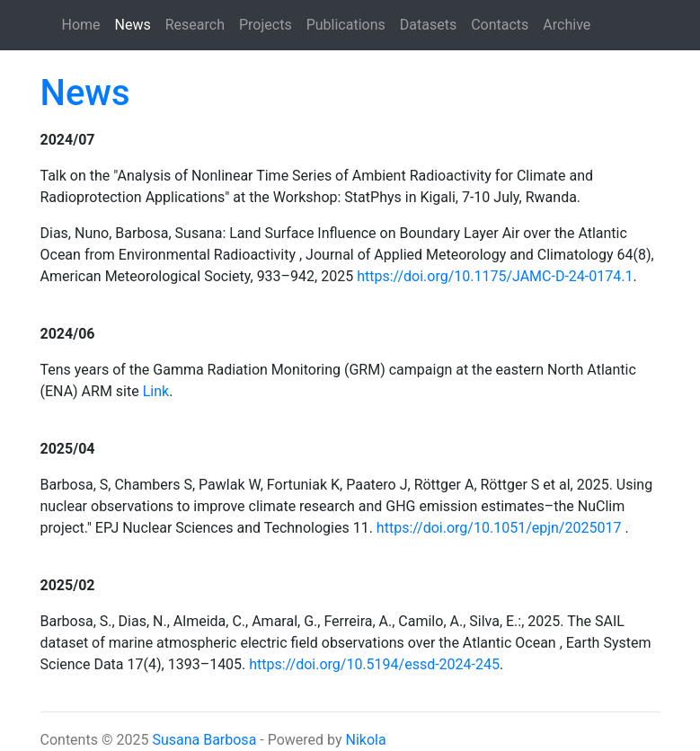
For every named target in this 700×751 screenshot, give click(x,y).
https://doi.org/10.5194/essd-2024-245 (374, 664)
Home (81, 25)
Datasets (428, 25)
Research (195, 25)
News (137, 23)
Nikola (366, 740)
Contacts (500, 25)
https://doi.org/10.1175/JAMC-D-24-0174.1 (495, 276)
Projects (266, 25)
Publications (346, 25)
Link (156, 391)
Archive (567, 25)
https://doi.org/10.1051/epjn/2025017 (499, 528)
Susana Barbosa (204, 740)
